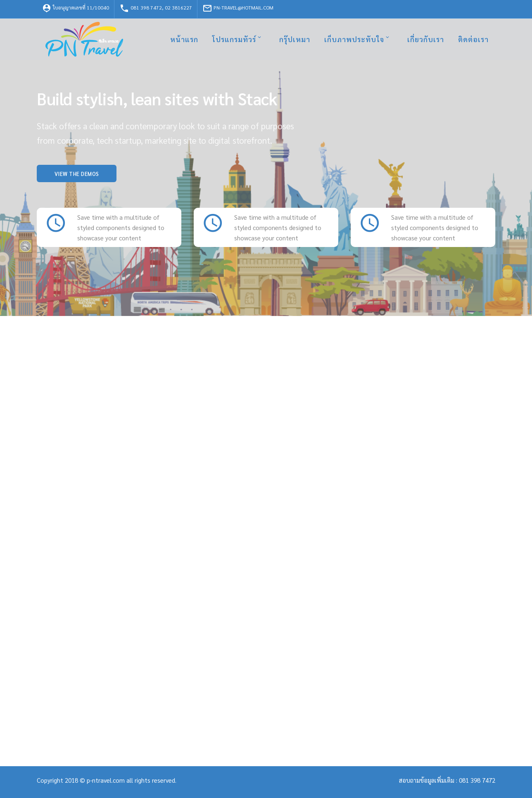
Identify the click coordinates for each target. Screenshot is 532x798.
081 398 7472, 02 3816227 (156, 8)
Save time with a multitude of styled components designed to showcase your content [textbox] (121, 227)
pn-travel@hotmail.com (238, 8)
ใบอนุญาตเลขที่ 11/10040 (75, 8)
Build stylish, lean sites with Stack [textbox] (157, 98)
